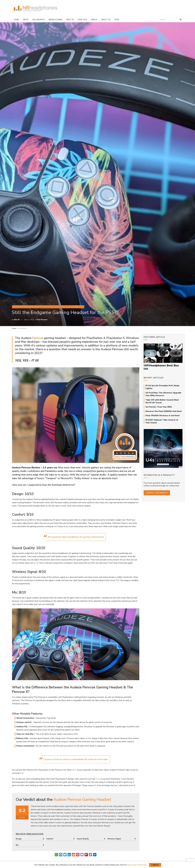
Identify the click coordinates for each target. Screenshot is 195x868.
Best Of (70, 20)
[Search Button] (181, 20)
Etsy (98, 779)
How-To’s (82, 20)
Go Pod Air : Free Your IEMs (159, 407)
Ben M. (17, 320)
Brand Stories (56, 20)
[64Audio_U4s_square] (163, 448)
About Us (106, 20)
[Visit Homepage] (36, 9)
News (26, 20)
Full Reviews (39, 20)
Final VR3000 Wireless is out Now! (163, 416)
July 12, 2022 (29, 320)
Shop (117, 20)
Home (17, 20)
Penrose (37, 338)
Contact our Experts (157, 493)
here (35, 563)
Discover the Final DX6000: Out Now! (164, 411)
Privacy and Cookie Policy (137, 865)
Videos (94, 20)
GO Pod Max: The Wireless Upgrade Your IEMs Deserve (163, 394)
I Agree (155, 865)
